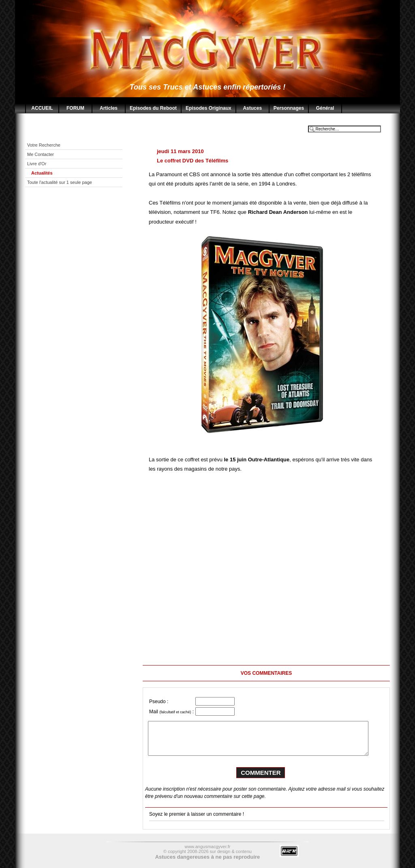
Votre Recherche (44, 145)
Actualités (43, 173)
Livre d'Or (37, 164)
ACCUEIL (42, 108)
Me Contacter (41, 154)
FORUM (75, 108)
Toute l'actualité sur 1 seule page (60, 182)
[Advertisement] (80, 250)
